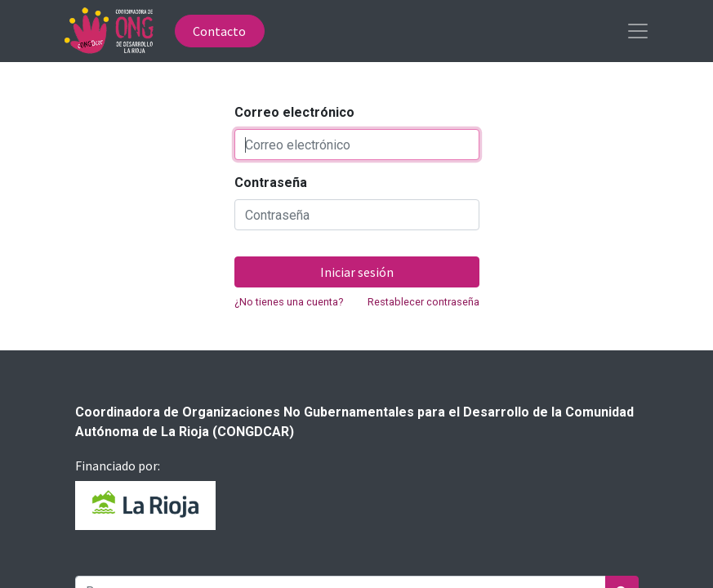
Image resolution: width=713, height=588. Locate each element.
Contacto (219, 31)
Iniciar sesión (357, 272)
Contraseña (271, 183)
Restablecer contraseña (423, 302)
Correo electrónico (294, 112)
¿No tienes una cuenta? (289, 302)
